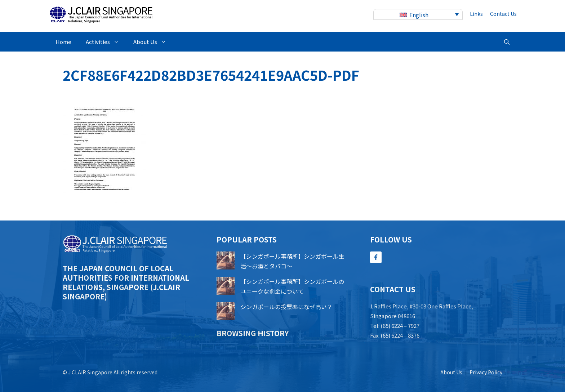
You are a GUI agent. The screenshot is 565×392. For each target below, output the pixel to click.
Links (476, 14)
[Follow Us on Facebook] (376, 257)
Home (63, 42)
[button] (507, 42)
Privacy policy (486, 372)
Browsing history (253, 333)
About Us (153, 42)
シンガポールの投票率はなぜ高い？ (286, 307)
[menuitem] (418, 15)
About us (451, 372)
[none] (418, 15)
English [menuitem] (419, 15)
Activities (106, 42)
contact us (503, 14)
